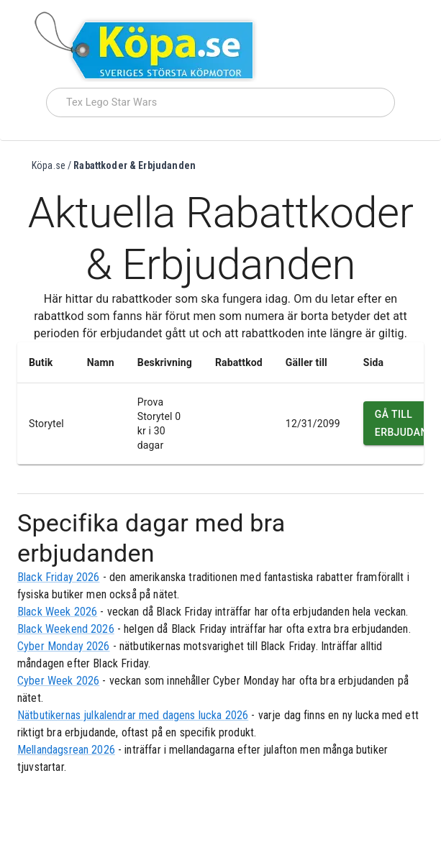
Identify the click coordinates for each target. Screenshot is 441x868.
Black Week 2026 (57, 612)
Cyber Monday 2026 (64, 646)
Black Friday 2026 (59, 577)
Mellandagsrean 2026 (66, 750)
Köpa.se (49, 165)
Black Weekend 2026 (66, 629)
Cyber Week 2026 (58, 681)
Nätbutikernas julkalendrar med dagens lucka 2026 (133, 715)
